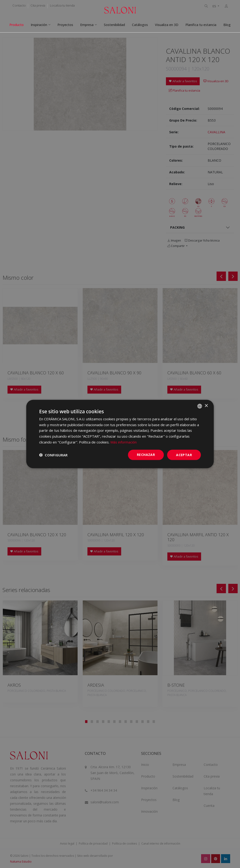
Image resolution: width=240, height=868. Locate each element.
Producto (17, 25)
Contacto (19, 5)
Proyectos (65, 25)
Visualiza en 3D (167, 25)
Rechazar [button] (146, 454)
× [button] (206, 406)
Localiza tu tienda (62, 5)
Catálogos (140, 25)
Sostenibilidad (114, 25)
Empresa (87, 25)
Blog (227, 25)
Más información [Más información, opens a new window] (124, 442)
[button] (53, 455)
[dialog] (120, 434)
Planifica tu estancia (201, 25)
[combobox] (200, 406)
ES (215, 6)
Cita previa (38, 5)
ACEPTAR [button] (184, 455)
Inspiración (39, 25)
